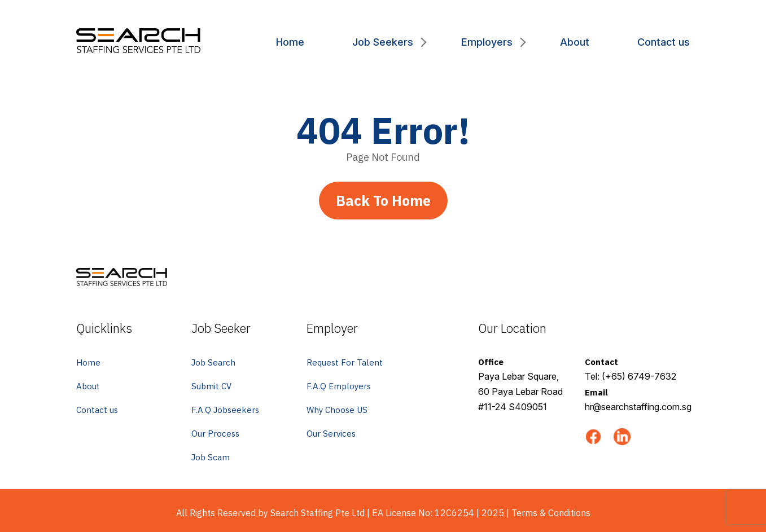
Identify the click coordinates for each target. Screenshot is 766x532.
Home (290, 42)
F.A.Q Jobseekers (225, 410)
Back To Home (383, 201)
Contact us (664, 42)
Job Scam (211, 457)
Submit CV (211, 386)
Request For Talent (345, 362)
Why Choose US (337, 410)
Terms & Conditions (551, 513)
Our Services (331, 434)
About (575, 42)
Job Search (213, 362)
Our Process (215, 434)
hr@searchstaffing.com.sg (638, 407)
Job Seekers (383, 42)
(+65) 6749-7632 (639, 376)
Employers (487, 42)
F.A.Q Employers (339, 386)
